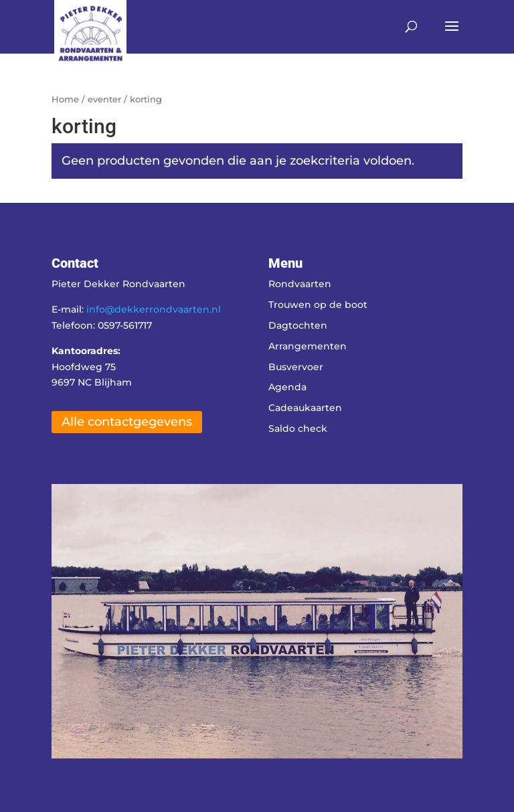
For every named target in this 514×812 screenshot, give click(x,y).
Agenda (287, 387)
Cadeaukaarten (305, 408)
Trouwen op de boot (318, 305)
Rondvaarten (300, 284)
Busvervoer (296, 367)
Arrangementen (308, 346)
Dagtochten (298, 325)
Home (65, 99)
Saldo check (298, 428)
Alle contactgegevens (127, 422)
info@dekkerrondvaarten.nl (154, 309)
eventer (104, 99)
